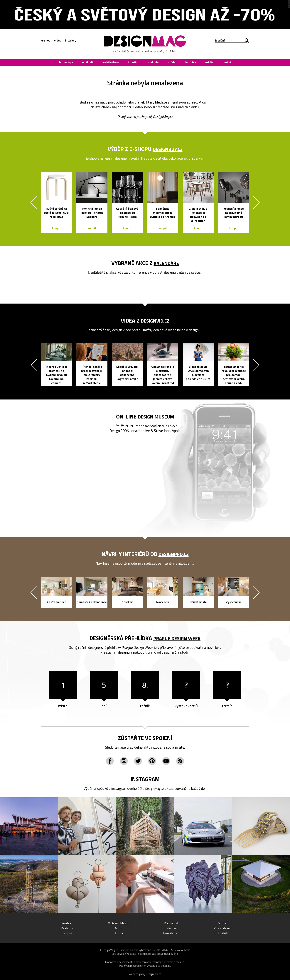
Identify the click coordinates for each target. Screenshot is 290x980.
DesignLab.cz (153, 974)
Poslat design (223, 928)
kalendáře (166, 263)
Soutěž (223, 923)
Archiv (119, 933)
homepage (66, 62)
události (88, 62)
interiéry (71, 40)
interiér (133, 62)
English (223, 933)
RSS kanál (171, 923)
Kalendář (171, 928)
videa (58, 40)
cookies (180, 962)
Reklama (67, 928)
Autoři (119, 928)
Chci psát (67, 933)
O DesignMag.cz (119, 923)
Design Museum (156, 416)
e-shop (46, 40)
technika (190, 62)
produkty (153, 62)
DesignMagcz (154, 788)
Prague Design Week (177, 638)
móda (172, 62)
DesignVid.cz (155, 321)
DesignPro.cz (174, 554)
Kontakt (67, 923)
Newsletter (171, 933)
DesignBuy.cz (168, 149)
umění (227, 62)
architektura (111, 62)
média (209, 62)
